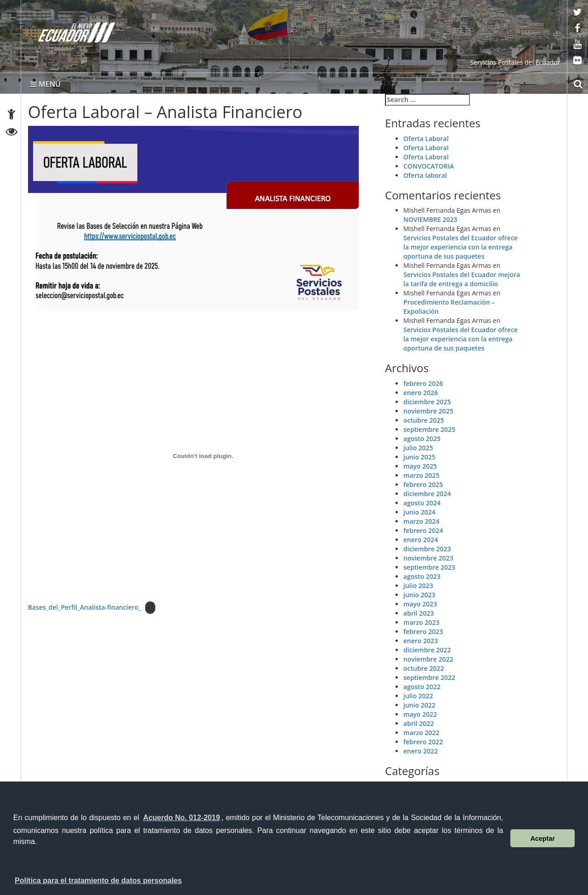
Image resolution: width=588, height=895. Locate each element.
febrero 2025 (423, 484)
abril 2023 (418, 613)
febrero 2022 (423, 742)
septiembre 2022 (429, 677)
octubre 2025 (424, 420)
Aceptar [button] (543, 838)
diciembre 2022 (427, 650)
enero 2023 (421, 641)
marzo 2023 (421, 622)
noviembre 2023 (428, 558)
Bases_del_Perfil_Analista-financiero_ (85, 607)
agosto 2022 (422, 687)
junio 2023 (419, 595)
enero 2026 (421, 393)
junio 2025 (419, 457)
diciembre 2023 (427, 549)
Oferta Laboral (426, 139)
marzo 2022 (421, 733)
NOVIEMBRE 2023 (430, 219)
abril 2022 (418, 723)
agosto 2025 (422, 439)
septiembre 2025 (429, 429)
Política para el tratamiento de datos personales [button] (98, 881)
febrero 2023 (423, 632)
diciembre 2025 (427, 402)
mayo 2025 (420, 466)
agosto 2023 (422, 576)
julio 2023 (418, 586)
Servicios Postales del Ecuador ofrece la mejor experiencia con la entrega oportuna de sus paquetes (461, 247)
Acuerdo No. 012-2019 (182, 818)
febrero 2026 (423, 383)
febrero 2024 (423, 530)
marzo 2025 (421, 475)
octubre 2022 (424, 668)
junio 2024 (419, 512)
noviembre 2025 (428, 411)
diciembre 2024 (427, 494)
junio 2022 (419, 705)
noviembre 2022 (428, 659)
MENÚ (45, 84)
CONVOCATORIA (429, 166)
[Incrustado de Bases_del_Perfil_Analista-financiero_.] (203, 456)
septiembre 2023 (429, 567)
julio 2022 (418, 696)
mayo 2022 (420, 714)
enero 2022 (421, 751)
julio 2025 (418, 448)
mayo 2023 (420, 604)
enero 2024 (421, 540)
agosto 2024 (422, 503)
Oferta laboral (425, 175)
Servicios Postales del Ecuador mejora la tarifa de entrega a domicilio (462, 279)
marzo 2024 (421, 521)
